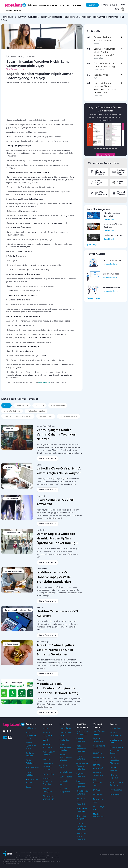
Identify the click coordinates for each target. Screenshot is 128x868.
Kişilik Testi (98, 753)
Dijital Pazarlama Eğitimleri (81, 749)
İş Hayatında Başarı (51, 17)
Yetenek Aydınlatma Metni (31, 735)
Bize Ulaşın (115, 794)
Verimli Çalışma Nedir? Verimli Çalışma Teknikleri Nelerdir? (56, 435)
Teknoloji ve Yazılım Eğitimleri (81, 836)
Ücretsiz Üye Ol (110, 5)
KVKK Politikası (32, 768)
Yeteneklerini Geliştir (68, 416)
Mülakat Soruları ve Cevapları (47, 781)
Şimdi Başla (93, 245)
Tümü (118, 163)
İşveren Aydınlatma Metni (31, 746)
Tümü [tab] (6, 405)
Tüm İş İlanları (65, 728)
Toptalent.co (8, 17)
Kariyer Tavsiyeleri (28, 17)
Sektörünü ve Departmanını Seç (18, 416)
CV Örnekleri (48, 774)
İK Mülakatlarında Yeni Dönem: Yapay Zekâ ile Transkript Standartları (54, 577)
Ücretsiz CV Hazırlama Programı (48, 767)
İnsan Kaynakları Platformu (114, 760)
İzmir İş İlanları (66, 772)
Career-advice (22, 405)
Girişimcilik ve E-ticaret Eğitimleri (82, 766)
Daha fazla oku (48, 458)
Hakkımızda (31, 728)
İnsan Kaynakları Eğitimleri (81, 784)
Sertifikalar (76, 5)
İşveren (93, 5)
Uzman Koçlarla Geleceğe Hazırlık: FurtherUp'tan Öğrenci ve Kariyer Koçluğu (57, 538)
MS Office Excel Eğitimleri (81, 801)
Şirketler (46, 759)
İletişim (29, 787)
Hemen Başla (110, 264)
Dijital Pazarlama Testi (98, 783)
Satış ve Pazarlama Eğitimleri (81, 826)
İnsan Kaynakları (58, 405)
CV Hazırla (39, 405)
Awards (17, 10)
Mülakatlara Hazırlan (36, 411)
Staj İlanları (64, 740)
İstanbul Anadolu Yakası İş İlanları (66, 758)
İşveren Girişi (115, 728)
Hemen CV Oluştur (106, 155)
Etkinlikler (64, 5)
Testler (8, 10)
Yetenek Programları (48, 5)
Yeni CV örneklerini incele (17, 69)
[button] (95, 149)
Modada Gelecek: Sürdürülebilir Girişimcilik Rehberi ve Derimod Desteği (58, 688)
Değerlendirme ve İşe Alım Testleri (117, 750)
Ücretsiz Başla (95, 298)
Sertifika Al (110, 220)
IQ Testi (96, 790)
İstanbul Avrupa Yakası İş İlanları (65, 747)
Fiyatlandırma (116, 790)
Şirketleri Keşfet (46, 416)
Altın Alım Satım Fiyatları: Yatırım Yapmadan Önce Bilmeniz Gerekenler (56, 650)
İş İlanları (32, 5)
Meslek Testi (98, 795)
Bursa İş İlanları (66, 777)
